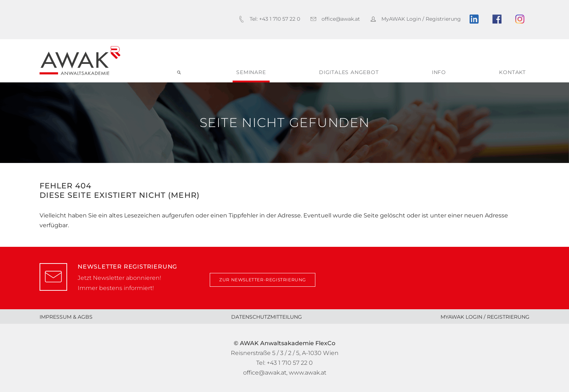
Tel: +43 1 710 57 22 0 (284, 363)
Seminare (251, 72)
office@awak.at (265, 373)
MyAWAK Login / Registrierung (485, 317)
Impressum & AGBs (66, 317)
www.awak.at (308, 373)
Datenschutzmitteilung (267, 317)
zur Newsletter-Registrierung (263, 280)
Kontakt (512, 72)
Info (439, 72)
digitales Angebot (349, 72)
